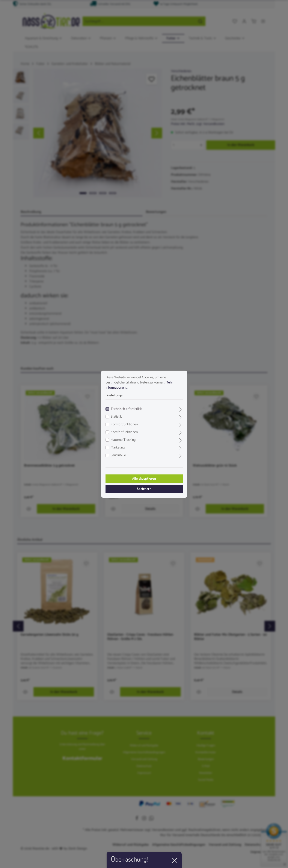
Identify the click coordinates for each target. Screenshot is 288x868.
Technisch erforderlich (126, 409)
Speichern (144, 489)
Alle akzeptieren (144, 479)
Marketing (118, 448)
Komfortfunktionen (124, 424)
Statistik (116, 417)
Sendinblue (118, 455)
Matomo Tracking (123, 440)
